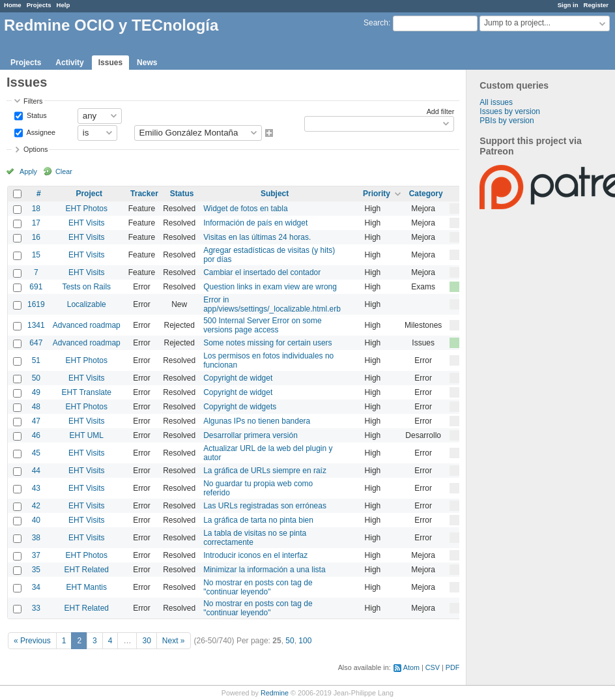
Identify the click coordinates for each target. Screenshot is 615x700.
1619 (36, 304)
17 (36, 223)
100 (305, 641)
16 (36, 237)
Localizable (87, 304)
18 (36, 209)
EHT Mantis (87, 587)
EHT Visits (87, 223)
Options (36, 149)
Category (426, 194)
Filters (33, 101)
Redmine (275, 693)
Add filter (441, 111)
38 (36, 538)
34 (36, 587)
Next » (174, 641)
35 (36, 570)
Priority (377, 194)
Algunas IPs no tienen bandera (257, 421)
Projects (39, 5)
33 (36, 608)
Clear (64, 171)
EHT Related (87, 570)
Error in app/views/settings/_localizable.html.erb (272, 304)
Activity (69, 63)
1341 (36, 325)
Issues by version (510, 111)
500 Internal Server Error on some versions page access (262, 325)
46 (36, 435)
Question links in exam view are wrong (270, 287)
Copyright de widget (238, 378)
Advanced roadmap (87, 325)
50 (36, 378)
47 (36, 421)
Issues (110, 63)
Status (36, 115)
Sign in (568, 5)
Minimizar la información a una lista (264, 570)
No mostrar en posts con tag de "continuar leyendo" (258, 587)
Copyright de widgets (240, 407)
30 (146, 641)
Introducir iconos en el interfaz (255, 555)
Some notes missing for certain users (267, 343)
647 (36, 343)
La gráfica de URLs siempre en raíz (265, 471)
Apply (28, 171)
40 (36, 520)
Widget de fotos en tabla (245, 209)
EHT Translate (87, 392)
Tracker (144, 194)
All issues (496, 102)
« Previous (32, 641)
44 (36, 471)
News (147, 63)
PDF (453, 667)
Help (64, 5)
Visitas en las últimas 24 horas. (257, 237)
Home (13, 5)
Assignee (40, 132)
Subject (275, 194)
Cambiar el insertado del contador (262, 272)
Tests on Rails (86, 287)
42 (36, 506)
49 (36, 392)
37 (36, 555)
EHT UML (87, 435)
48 (36, 407)
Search (376, 23)
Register (596, 5)
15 (36, 255)
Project (89, 194)
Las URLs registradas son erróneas (265, 506)
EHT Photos (87, 209)
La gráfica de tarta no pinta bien (258, 520)
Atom (411, 667)
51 (36, 360)
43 (36, 488)
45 (36, 453)
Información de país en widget (255, 223)
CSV (433, 667)
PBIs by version (507, 121)
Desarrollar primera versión (250, 435)
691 (36, 287)
